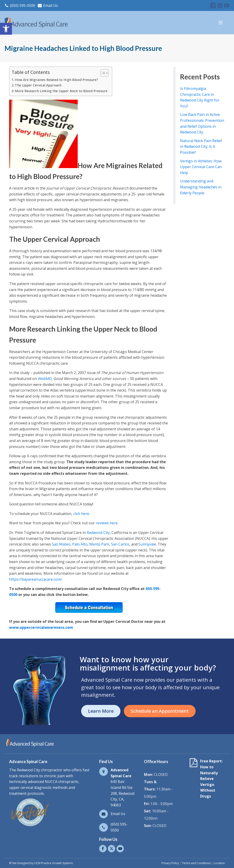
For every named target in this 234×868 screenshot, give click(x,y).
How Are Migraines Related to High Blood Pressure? (56, 80)
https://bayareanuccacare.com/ (36, 579)
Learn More (101, 711)
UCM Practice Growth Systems (54, 863)
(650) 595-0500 (23, 5)
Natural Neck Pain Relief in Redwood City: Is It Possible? (201, 147)
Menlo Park (99, 544)
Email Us (51, 5)
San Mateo (61, 544)
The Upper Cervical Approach (38, 85)
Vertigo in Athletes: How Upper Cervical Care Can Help (201, 167)
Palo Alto (80, 544)
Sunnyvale (147, 544)
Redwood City (98, 533)
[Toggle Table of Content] (102, 73)
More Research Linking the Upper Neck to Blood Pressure (61, 91)
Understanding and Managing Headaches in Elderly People (201, 187)
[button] (6, 29)
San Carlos (120, 544)
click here (81, 514)
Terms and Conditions (196, 863)
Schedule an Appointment (160, 711)
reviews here (107, 523)
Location (219, 863)
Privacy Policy (170, 863)
